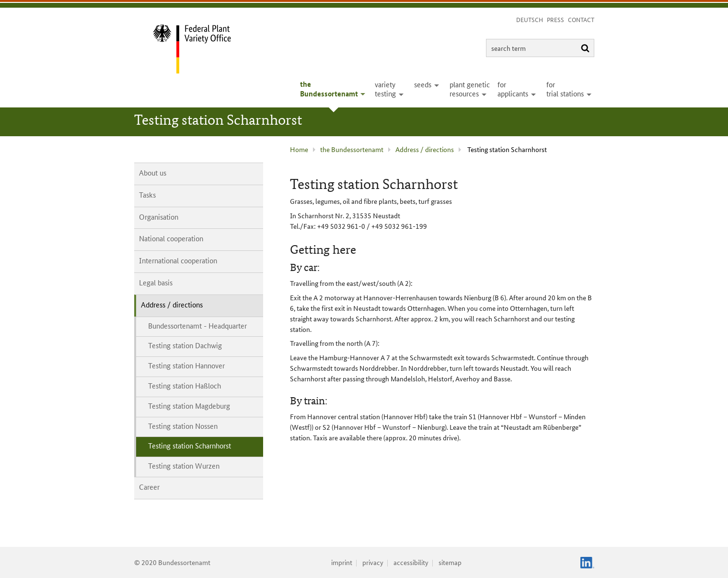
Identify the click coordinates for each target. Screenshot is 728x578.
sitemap (450, 562)
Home (299, 149)
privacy (373, 562)
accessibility (411, 562)
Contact (581, 19)
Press (555, 19)
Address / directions (425, 149)
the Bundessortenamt (352, 149)
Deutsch (530, 19)
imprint (342, 562)
